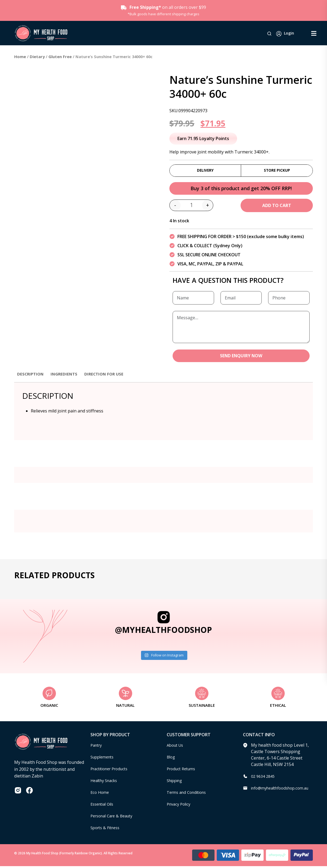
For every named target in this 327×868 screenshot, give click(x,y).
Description (31, 376)
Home (20, 57)
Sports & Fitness (107, 829)
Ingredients (66, 376)
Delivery (205, 171)
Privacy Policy (180, 806)
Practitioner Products (112, 771)
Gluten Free (60, 57)
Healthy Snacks (106, 782)
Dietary (37, 57)
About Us (176, 747)
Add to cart (277, 207)
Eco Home (100, 794)
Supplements (104, 759)
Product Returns (183, 771)
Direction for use (108, 376)
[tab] (31, 378)
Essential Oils (104, 806)
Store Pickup (277, 171)
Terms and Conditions (189, 794)
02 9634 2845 (264, 778)
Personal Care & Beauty (114, 818)
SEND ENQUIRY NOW (241, 358)
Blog (171, 759)
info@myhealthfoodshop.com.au (284, 790)
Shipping (176, 782)
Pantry (97, 747)
